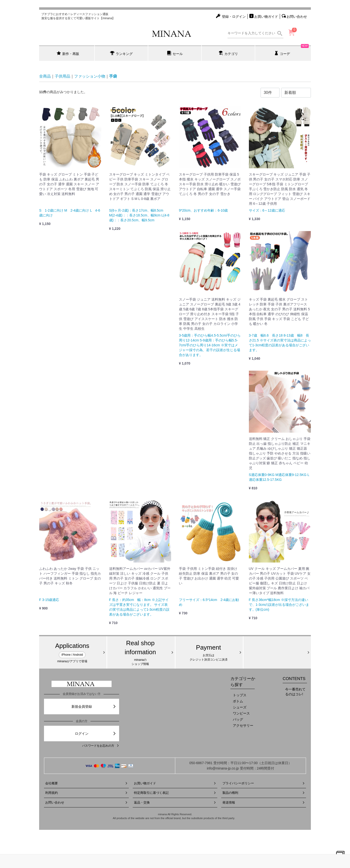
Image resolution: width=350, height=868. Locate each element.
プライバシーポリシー (264, 783)
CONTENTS (294, 679)
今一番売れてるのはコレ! (295, 692)
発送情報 (264, 802)
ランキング (121, 53)
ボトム (238, 701)
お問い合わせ (86, 802)
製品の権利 (264, 793)
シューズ (240, 707)
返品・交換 (175, 802)
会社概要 (86, 783)
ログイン (96, 734)
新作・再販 (68, 53)
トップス (240, 695)
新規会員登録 (94, 707)
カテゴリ (228, 53)
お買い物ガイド (175, 783)
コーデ (292, 51)
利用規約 (86, 793)
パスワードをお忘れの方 (101, 746)
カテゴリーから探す (243, 682)
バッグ (238, 719)
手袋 (113, 76)
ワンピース (241, 713)
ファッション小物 (90, 76)
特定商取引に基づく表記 (175, 793)
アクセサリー (243, 725)
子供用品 (62, 76)
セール (175, 53)
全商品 (45, 76)
